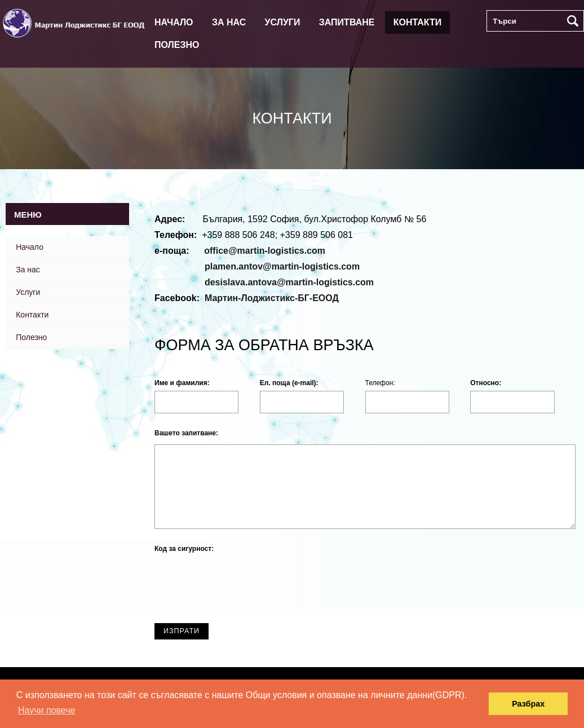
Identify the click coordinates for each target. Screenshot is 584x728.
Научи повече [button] (47, 710)
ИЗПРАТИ (190, 634)
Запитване (347, 22)
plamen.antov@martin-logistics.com (282, 266)
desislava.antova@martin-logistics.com (289, 282)
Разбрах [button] (528, 704)
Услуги (283, 22)
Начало (174, 22)
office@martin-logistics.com (265, 251)
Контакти (418, 22)
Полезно (177, 45)
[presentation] (240, 581)
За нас (229, 22)
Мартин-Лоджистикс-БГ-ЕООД (272, 298)
